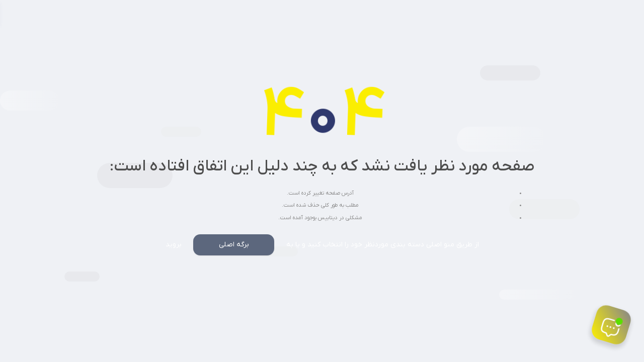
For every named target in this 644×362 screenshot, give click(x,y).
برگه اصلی (234, 245)
